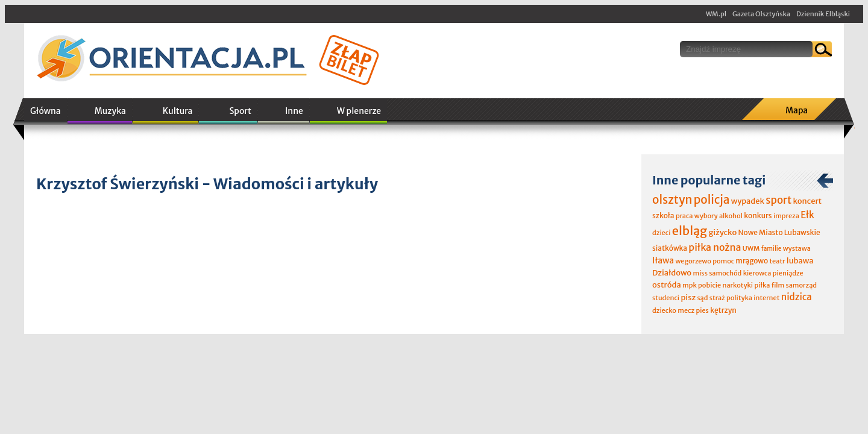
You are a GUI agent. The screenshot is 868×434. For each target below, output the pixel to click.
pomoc (723, 261)
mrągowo (752, 261)
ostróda (667, 285)
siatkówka (670, 248)
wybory (706, 216)
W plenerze (359, 111)
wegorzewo (693, 261)
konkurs (758, 215)
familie (772, 249)
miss (700, 273)
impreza (786, 216)
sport (778, 200)
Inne (294, 111)
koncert (807, 201)
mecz (686, 310)
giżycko (722, 232)
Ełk (807, 215)
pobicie (709, 285)
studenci (666, 298)
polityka (739, 298)
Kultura (178, 111)
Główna (46, 111)
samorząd (801, 285)
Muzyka (110, 111)
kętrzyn (723, 310)
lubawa (800, 261)
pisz (688, 297)
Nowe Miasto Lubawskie (779, 232)
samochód (725, 273)
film (778, 285)
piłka (762, 285)
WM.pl (716, 14)
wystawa (797, 248)
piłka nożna (715, 247)
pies (702, 310)
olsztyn (672, 200)
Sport (240, 111)
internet (766, 298)
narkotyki (738, 285)
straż (717, 298)
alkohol (731, 216)
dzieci (661, 233)
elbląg (690, 231)
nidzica (797, 297)
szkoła (663, 215)
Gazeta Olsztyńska (761, 14)
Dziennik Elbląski (823, 14)
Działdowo (672, 273)
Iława (663, 260)
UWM (751, 248)
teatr (777, 261)
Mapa (797, 110)
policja (712, 200)
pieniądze (788, 273)
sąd (702, 298)
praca (684, 216)
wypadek (748, 201)
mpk (690, 285)
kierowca (757, 273)
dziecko (664, 310)
